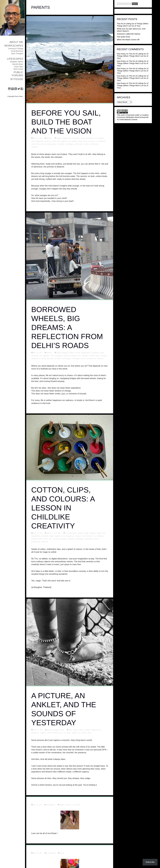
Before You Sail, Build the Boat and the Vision (66, 122)
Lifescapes (15, 59)
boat (70, 138)
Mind (80, 141)
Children (71, 353)
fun (96, 138)
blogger (59, 138)
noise (79, 733)
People (46, 539)
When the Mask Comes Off (128, 40)
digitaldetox (58, 536)
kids (58, 141)
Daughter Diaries (17, 62)
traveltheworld (94, 144)
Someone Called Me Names (129, 34)
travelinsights (78, 144)
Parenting (34, 539)
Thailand (63, 539)
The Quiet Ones (123, 37)
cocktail (77, 353)
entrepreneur (90, 138)
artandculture (72, 533)
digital (52, 536)
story (50, 539)
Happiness (101, 138)
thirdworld (40, 144)
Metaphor (74, 141)
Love (69, 141)
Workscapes (14, 46)
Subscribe (150, 862)
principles (91, 141)
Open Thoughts (17, 54)
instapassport (39, 141)
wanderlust (35, 147)
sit (40, 358)
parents (85, 141)
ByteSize (17, 79)
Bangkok (80, 533)
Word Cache (18, 69)
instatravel (47, 141)
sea (96, 141)
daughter (88, 730)
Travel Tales (18, 67)
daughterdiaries (86, 353)
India (33, 141)
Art (66, 533)
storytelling (56, 539)
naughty (74, 733)
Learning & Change (16, 49)
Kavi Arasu (121, 54)
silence (89, 733)
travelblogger (69, 144)
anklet (70, 730)
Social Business (17, 51)
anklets (75, 730)
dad (104, 533)
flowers (68, 805)
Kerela (54, 141)
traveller (86, 144)
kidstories (89, 536)
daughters (43, 733)
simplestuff (102, 141)
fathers (49, 733)
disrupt (83, 138)
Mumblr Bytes (18, 64)
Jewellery (55, 733)
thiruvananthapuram (50, 144)
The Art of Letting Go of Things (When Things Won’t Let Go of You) (133, 25)
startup (33, 144)
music (69, 733)
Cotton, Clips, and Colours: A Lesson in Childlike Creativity (63, 508)
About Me (16, 42)
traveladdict (61, 144)
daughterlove (35, 733)
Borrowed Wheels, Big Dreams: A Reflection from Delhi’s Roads (67, 327)
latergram (63, 141)
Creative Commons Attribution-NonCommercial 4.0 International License (133, 117)
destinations (76, 138)
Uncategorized (51, 805)
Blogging (65, 138)
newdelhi (92, 356)
